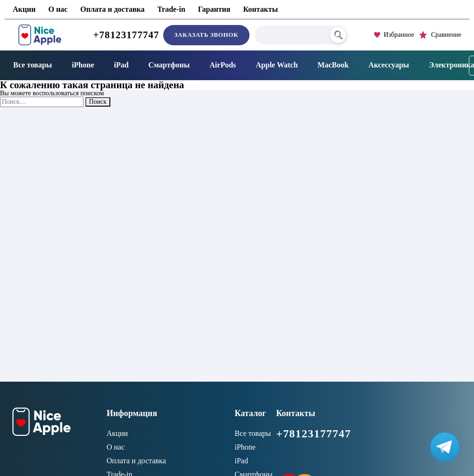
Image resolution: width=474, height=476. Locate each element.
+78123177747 (126, 35)
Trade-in (171, 9)
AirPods (223, 65)
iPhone (83, 65)
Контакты (260, 9)
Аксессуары (389, 65)
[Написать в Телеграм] (445, 447)
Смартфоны (169, 65)
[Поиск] (338, 35)
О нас (58, 9)
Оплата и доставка (112, 9)
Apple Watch (277, 65)
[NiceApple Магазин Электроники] (40, 35)
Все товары (33, 65)
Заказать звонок (206, 35)
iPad (121, 65)
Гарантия (214, 9)
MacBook (333, 65)
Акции (24, 9)
